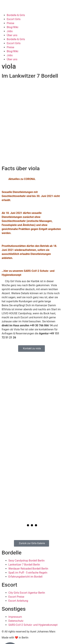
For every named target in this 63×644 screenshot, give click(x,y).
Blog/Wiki (13, 27)
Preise (10, 23)
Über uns (12, 35)
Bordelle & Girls (16, 15)
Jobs (10, 31)
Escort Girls (14, 19)
